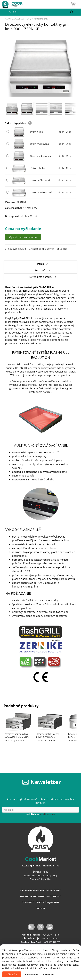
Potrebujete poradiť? (41, 277)
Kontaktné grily (41, 19)
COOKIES (41, 908)
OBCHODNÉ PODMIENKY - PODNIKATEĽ (40, 890)
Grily (29, 19)
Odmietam (48, 974)
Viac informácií (52, 968)
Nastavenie (31, 974)
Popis (40, 264)
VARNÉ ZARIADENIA (14, 19)
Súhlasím (12, 974)
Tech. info (40, 270)
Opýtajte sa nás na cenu (23, 237)
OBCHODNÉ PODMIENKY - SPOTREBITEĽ (40, 896)
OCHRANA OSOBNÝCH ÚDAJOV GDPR (41, 902)
